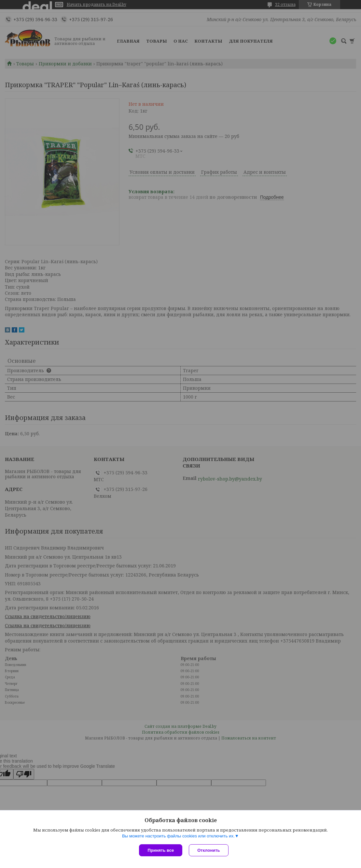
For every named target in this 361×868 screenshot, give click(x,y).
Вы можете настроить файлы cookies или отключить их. (178, 836)
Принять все (161, 850)
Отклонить (208, 850)
